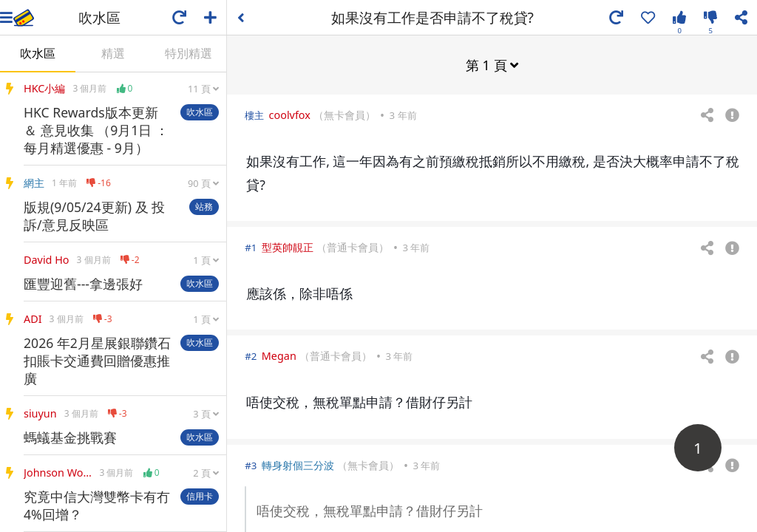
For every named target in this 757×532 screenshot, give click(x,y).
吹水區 (38, 53)
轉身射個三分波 (298, 464)
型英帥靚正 (288, 246)
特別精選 (189, 53)
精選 (113, 53)
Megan (279, 355)
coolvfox (290, 114)
